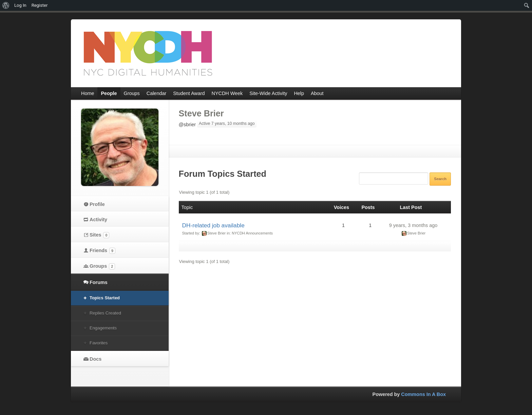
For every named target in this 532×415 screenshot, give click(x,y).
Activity (98, 220)
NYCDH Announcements (252, 233)
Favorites (99, 343)
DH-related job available (213, 225)
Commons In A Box (423, 394)
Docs (96, 359)
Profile (97, 204)
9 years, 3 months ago (413, 225)
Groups (102, 266)
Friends (102, 251)
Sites (99, 235)
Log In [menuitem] (20, 5)
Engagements (103, 328)
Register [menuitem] (40, 5)
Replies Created (105, 313)
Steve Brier (201, 113)
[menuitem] (6, 5)
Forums (99, 282)
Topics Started (105, 298)
